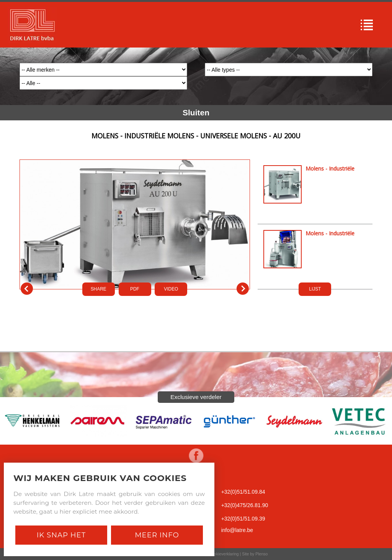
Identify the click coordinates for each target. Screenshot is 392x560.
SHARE (99, 289)
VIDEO (171, 289)
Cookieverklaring (224, 554)
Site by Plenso (255, 554)
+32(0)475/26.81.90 (245, 505)
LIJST (315, 289)
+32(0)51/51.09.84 (243, 492)
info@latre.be (237, 530)
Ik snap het (61, 535)
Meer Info (157, 535)
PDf (135, 289)
